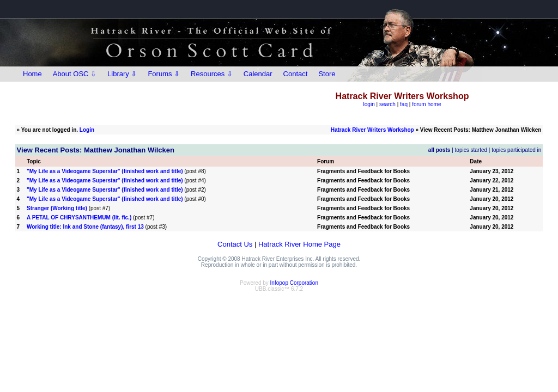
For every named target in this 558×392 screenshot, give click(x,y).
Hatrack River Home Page (299, 244)
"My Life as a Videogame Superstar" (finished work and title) (105, 171)
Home (32, 74)
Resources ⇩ (212, 74)
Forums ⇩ (164, 74)
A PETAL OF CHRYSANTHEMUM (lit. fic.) (79, 218)
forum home (426, 104)
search (387, 104)
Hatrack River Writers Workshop (372, 130)
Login (87, 130)
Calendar (258, 74)
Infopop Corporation (294, 283)
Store (327, 74)
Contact (296, 74)
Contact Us (235, 244)
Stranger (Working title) (57, 208)
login (369, 104)
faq (404, 104)
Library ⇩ (122, 74)
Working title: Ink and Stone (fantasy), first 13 (85, 227)
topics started (471, 150)
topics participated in (516, 150)
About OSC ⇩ (75, 74)
